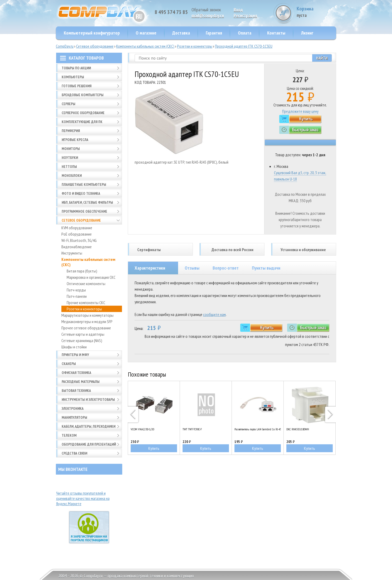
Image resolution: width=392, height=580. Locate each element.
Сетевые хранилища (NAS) (82, 340)
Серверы (68, 104)
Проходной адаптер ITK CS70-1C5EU (244, 46)
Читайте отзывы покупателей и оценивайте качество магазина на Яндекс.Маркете (83, 498)
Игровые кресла (75, 140)
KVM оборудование (77, 228)
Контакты (276, 33)
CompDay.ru (65, 46)
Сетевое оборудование (95, 46)
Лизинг (307, 33)
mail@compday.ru (208, 15)
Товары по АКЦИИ (76, 68)
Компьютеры (73, 77)
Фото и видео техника (81, 193)
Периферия (71, 131)
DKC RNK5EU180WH (298, 429)
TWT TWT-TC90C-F (192, 429)
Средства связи (74, 453)
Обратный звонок (206, 10)
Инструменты (72, 253)
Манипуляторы (74, 417)
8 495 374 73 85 (171, 12)
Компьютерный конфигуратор (92, 33)
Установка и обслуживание (303, 250)
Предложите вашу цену (300, 111)
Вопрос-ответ (226, 268)
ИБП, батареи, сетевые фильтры (87, 202)
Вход (238, 10)
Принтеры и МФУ (75, 355)
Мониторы (71, 149)
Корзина (316, 12)
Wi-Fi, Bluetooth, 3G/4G (79, 240)
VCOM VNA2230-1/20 (142, 429)
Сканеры (69, 364)
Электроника (73, 408)
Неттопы (69, 167)
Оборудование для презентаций (89, 444)
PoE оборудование (77, 234)
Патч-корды (76, 290)
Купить (154, 448)
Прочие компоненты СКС (86, 303)
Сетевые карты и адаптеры (83, 334)
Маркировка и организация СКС (91, 277)
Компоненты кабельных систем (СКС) (145, 46)
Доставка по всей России (232, 250)
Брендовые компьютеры (83, 95)
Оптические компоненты (86, 284)
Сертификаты (149, 250)
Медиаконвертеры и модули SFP (87, 321)
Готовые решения (77, 86)
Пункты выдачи (266, 268)
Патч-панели (77, 296)
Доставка (181, 33)
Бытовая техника (76, 391)
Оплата (245, 33)
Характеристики (150, 268)
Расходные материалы (81, 382)
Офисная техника (76, 373)
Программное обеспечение (84, 211)
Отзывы (192, 268)
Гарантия (214, 33)
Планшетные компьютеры (84, 184)
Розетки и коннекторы (195, 46)
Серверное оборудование (83, 113)
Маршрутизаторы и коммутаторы (87, 315)
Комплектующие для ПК (82, 122)
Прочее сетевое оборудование (86, 328)
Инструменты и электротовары (88, 399)
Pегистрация (245, 15)
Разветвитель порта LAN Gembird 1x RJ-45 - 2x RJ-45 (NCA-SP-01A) (258, 429)
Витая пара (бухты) (82, 271)
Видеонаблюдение (77, 247)
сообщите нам (214, 314)
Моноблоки (72, 176)
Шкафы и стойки (74, 347)
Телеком (69, 435)
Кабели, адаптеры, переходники (89, 426)
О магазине (146, 33)
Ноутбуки (70, 158)
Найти (322, 58)
